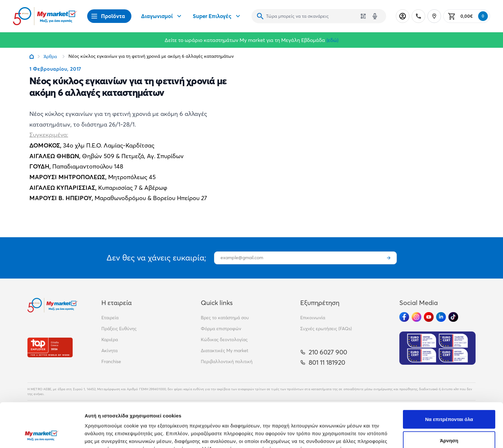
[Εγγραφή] (389, 258)
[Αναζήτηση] (260, 16)
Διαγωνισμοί (162, 16)
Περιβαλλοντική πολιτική (227, 361)
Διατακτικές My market (225, 351)
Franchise (111, 361)
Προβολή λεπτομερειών (384, 435)
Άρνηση (449, 401)
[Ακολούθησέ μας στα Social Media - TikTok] (453, 317)
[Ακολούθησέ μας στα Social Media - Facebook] (404, 317)
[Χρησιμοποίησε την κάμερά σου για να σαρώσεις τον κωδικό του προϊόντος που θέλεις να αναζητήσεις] (363, 16)
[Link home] (32, 56)
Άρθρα (50, 56)
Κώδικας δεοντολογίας (224, 340)
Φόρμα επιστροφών (221, 329)
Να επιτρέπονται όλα (449, 379)
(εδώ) (332, 40)
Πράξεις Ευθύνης (119, 329)
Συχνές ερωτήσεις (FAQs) (326, 329)
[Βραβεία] (50, 347)
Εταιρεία (110, 318)
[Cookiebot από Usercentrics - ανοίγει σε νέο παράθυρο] (42, 435)
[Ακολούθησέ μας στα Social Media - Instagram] (416, 317)
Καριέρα (110, 340)
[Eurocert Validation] (437, 348)
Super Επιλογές (217, 16)
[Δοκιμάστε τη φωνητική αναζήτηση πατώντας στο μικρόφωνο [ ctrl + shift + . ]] (375, 16)
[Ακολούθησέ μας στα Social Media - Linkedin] (441, 317)
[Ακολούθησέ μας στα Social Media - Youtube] (429, 317)
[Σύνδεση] (403, 16)
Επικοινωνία (313, 318)
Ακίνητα (109, 351)
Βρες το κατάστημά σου (225, 318)
